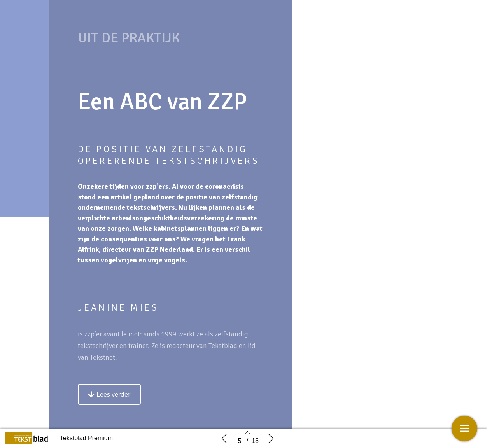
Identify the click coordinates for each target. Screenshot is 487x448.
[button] (109, 394)
